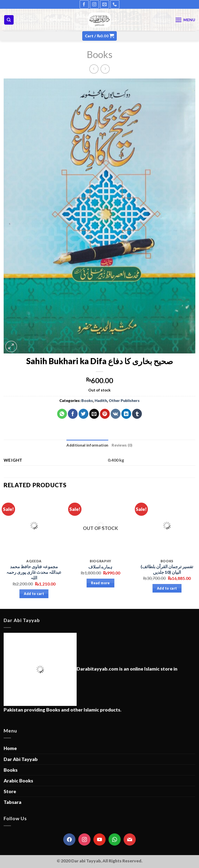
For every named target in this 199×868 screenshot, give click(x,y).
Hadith (101, 400)
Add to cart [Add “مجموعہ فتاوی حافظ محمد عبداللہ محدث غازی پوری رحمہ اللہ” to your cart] (34, 594)
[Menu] (185, 20)
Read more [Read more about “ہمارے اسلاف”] (100, 583)
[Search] (9, 20)
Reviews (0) (122, 445)
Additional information (87, 445)
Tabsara (13, 802)
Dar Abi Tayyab (21, 759)
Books (100, 54)
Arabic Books (18, 781)
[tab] (87, 445)
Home (10, 748)
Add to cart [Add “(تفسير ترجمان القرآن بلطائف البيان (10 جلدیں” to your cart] (167, 588)
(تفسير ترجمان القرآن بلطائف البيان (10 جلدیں (167, 569)
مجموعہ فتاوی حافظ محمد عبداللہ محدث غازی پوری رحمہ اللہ (34, 572)
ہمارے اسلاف (100, 567)
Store (10, 791)
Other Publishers (124, 400)
